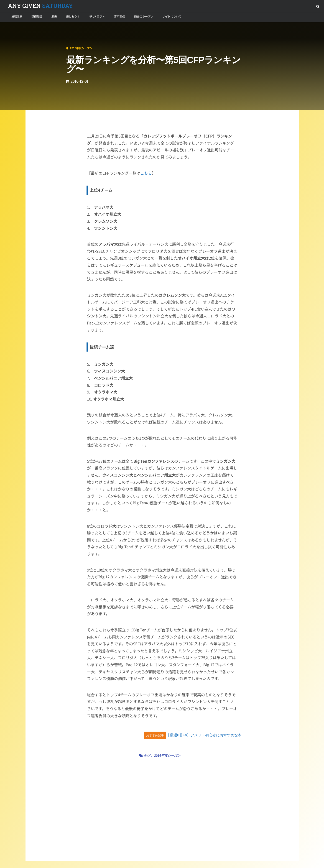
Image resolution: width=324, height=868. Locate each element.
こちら (146, 173)
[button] (318, 7)
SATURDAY (40, 6)
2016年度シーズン (32, 27)
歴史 (54, 17)
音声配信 (120, 17)
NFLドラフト (97, 17)
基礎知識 (37, 17)
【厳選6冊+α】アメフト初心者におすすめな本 (204, 735)
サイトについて (172, 17)
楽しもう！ (73, 17)
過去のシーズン (144, 17)
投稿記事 (17, 17)
